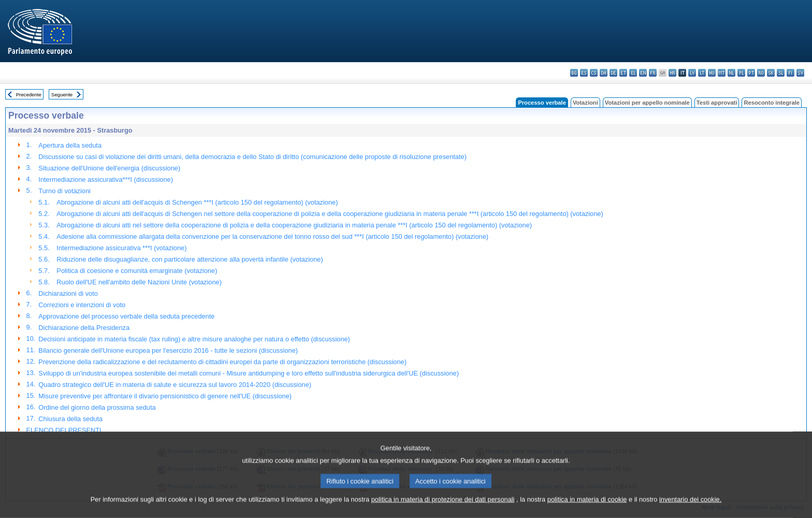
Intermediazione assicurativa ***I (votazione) (121, 248)
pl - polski (741, 73)
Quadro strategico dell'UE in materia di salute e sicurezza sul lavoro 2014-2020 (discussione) (175, 385)
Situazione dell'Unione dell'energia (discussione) (109, 168)
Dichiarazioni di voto (68, 293)
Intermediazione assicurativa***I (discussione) (106, 179)
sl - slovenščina (781, 73)
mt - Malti (722, 73)
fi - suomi (791, 73)
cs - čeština (594, 73)
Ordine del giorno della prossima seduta (97, 407)
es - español (584, 73)
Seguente (62, 95)
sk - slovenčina (771, 73)
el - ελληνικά (633, 73)
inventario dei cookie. (690, 510)
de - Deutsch (613, 73)
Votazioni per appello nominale (647, 103)
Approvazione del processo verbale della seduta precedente (126, 316)
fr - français (653, 73)
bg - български (574, 73)
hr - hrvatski (672, 73)
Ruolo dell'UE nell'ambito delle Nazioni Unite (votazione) (139, 282)
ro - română (761, 73)
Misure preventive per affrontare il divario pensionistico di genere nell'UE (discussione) (165, 396)
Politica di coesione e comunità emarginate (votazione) (137, 271)
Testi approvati (717, 103)
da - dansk (604, 73)
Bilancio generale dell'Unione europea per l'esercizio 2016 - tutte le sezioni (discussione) (168, 350)
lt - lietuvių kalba (702, 73)
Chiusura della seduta (70, 419)
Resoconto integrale (772, 103)
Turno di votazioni (64, 191)
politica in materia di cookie (587, 510)
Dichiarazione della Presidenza (84, 328)
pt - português (751, 73)
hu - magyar (712, 73)
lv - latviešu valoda (692, 73)
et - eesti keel (623, 73)
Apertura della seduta (70, 145)
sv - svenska (800, 73)
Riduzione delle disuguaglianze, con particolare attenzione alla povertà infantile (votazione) (190, 259)
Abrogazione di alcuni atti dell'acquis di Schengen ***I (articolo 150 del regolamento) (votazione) (197, 202)
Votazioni (585, 103)
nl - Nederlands (731, 73)
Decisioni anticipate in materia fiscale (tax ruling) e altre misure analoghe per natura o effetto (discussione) (194, 339)
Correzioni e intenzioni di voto (82, 305)
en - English (643, 73)
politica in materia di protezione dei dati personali (443, 510)
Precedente (29, 95)
